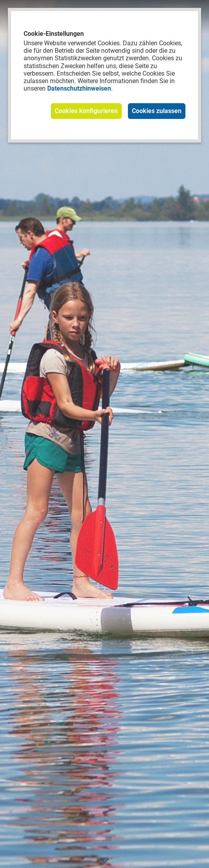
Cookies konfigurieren (86, 111)
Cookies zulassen (157, 111)
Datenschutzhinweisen (79, 88)
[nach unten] (104, 861)
